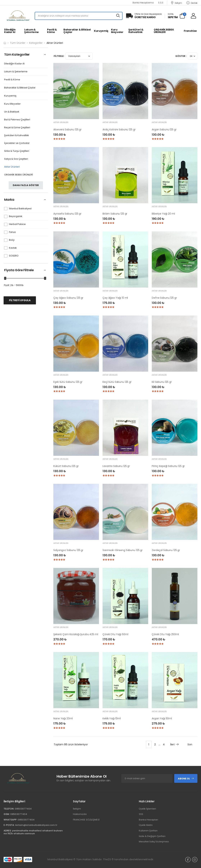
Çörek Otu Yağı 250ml (165, 634)
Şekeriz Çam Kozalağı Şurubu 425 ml (76, 634)
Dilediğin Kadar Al (10, 31)
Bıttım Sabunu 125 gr (115, 214)
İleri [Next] (175, 744)
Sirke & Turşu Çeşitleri (17, 151)
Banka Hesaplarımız (143, 3)
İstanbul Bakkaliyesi (20, 209)
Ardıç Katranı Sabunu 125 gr (119, 130)
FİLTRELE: (59, 56)
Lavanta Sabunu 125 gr (116, 466)
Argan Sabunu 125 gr (164, 130)
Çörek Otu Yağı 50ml (115, 634)
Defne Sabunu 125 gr (164, 298)
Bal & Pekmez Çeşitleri (17, 120)
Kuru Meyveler (117, 31)
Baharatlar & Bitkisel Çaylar (77, 31)
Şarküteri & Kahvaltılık (136, 31)
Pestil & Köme (52, 31)
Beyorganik (16, 216)
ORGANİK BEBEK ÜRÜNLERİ (164, 31)
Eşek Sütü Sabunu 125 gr (68, 382)
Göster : (181, 56)
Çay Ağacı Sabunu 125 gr (68, 298)
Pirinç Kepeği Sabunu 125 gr (168, 466)
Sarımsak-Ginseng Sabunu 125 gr (123, 550)
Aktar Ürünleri (12, 167)
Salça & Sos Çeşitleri (16, 159)
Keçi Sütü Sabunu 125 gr (117, 382)
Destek (192, 3)
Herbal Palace (17, 224)
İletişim (176, 3)
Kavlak (13, 248)
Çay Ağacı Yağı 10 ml (115, 298)
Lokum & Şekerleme (32, 31)
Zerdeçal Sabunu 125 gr (166, 550)
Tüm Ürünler (18, 43)
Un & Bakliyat (12, 112)
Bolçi (12, 240)
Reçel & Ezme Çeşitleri (17, 128)
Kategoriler (36, 43)
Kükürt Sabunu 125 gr (66, 466)
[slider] (5, 278)
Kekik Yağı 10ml (112, 718)
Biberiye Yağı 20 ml (163, 214)
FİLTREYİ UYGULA (20, 300)
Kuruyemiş (101, 31)
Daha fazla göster (26, 185)
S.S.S (161, 3)
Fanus (12, 232)
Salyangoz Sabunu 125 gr (68, 550)
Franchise (190, 31)
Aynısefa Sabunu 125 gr (67, 214)
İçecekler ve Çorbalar (17, 143)
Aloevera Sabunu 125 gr (67, 130)
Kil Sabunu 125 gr (162, 382)
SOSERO (14, 256)
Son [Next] (190, 744)
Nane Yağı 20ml (63, 718)
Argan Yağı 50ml (162, 718)
